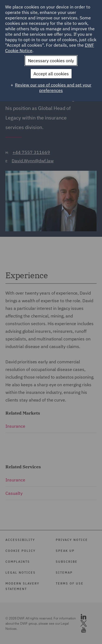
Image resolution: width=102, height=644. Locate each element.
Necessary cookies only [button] (51, 61)
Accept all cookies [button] (51, 74)
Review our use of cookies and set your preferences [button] (53, 88)
